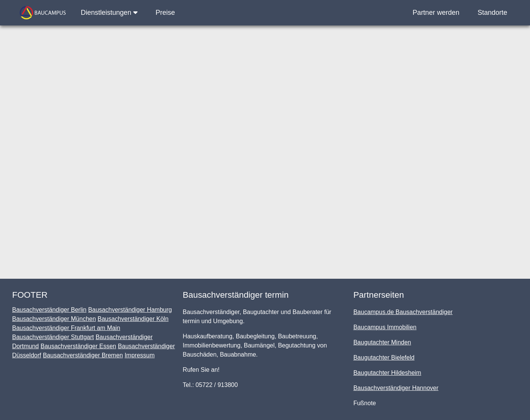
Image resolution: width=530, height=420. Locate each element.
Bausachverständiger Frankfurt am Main (66, 328)
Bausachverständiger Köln (133, 319)
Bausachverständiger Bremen (83, 355)
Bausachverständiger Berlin (49, 310)
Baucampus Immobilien (385, 327)
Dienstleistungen (109, 13)
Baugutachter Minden (382, 342)
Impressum (140, 355)
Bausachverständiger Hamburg (130, 310)
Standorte (492, 13)
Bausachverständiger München (54, 319)
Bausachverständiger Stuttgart (53, 337)
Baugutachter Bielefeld (384, 358)
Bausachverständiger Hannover (396, 388)
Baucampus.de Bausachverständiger (403, 312)
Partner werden (436, 13)
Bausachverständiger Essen (78, 346)
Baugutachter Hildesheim (387, 373)
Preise (165, 13)
